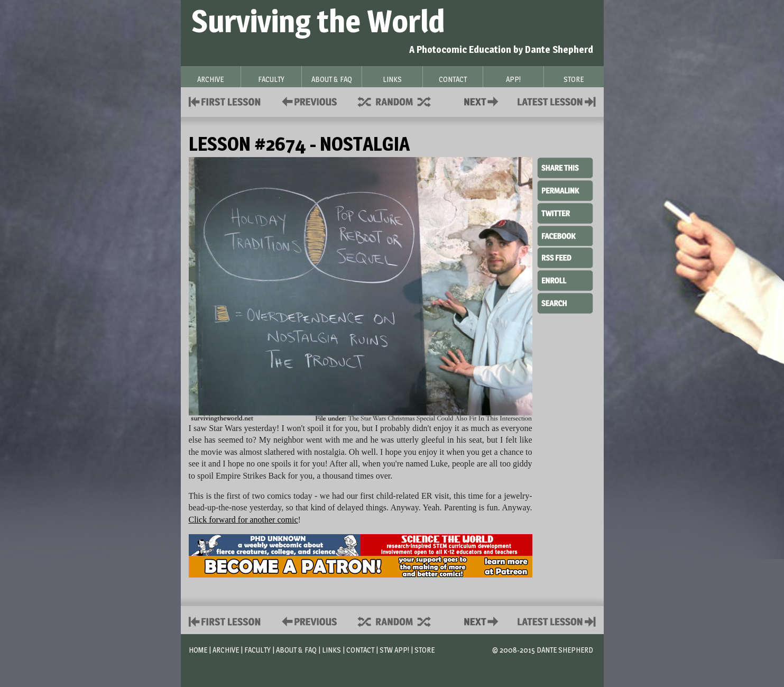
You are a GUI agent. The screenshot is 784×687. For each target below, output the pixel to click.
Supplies (401, 101)
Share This (565, 168)
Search (565, 302)
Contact (483, 101)
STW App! (394, 650)
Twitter (565, 213)
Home (198, 650)
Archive (226, 650)
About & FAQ (296, 650)
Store (425, 650)
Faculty (257, 650)
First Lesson (225, 101)
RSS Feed (565, 257)
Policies (307, 101)
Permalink (565, 190)
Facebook (565, 235)
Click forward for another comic (243, 520)
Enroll (565, 279)
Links (331, 650)
